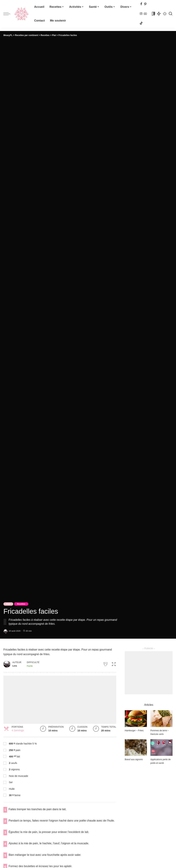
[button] (114, 663)
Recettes (23, 604)
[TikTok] (141, 23)
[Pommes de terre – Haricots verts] (161, 719)
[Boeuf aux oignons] (136, 748)
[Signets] (153, 14)
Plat (9, 604)
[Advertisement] (60, 700)
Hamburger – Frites (134, 730)
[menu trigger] (9, 14)
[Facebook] (141, 4)
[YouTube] (145, 14)
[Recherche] (170, 14)
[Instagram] (141, 14)
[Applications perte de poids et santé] (161, 748)
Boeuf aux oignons (134, 759)
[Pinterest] (145, 4)
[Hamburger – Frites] (136, 719)
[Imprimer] (105, 663)
